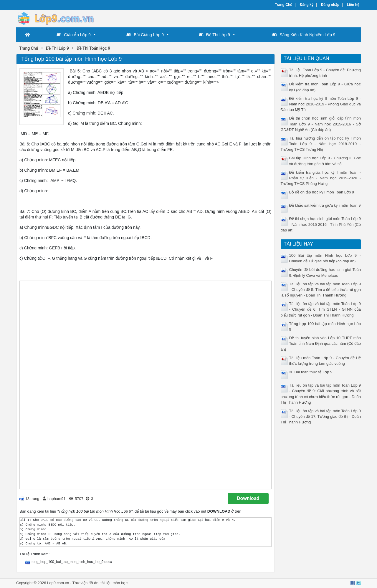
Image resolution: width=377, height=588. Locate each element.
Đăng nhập (330, 5)
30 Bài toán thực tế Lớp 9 (311, 372)
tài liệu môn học (114, 583)
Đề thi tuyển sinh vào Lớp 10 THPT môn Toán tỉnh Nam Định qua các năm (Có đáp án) (321, 343)
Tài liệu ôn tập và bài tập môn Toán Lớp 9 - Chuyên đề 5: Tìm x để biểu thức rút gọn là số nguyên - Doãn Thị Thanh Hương (321, 290)
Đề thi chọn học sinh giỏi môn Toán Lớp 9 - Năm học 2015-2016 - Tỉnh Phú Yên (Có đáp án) (321, 224)
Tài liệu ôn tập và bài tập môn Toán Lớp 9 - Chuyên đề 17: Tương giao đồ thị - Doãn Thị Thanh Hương (321, 416)
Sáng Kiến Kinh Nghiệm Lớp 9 (304, 35)
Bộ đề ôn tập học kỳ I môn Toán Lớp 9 (322, 192)
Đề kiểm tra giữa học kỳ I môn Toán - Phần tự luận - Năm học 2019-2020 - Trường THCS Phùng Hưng (321, 178)
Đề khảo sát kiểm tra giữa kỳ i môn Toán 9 (325, 205)
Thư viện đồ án (85, 583)
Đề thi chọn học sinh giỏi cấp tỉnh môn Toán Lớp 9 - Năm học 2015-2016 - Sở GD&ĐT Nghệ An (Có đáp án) (321, 124)
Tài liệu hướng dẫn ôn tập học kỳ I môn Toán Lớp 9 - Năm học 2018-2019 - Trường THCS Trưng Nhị (321, 144)
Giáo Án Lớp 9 (74, 35)
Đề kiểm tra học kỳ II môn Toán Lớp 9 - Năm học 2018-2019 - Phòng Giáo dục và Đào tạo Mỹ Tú (321, 104)
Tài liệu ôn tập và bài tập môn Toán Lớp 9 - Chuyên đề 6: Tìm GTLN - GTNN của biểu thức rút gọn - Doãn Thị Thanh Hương (321, 309)
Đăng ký (307, 5)
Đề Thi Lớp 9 (214, 35)
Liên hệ (353, 5)
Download (248, 498)
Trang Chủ (283, 5)
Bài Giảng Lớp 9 (145, 35)
